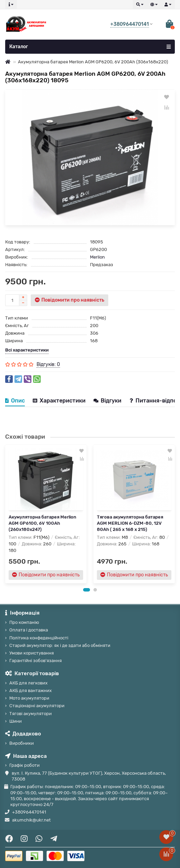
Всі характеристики (27, 350)
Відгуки (108, 401)
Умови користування (32, 653)
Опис (15, 401)
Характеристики (59, 401)
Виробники (22, 743)
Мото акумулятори (29, 698)
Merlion (97, 257)
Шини (16, 721)
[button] (87, 590)
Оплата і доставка (29, 630)
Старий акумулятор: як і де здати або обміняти (60, 645)
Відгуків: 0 (48, 364)
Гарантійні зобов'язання (36, 661)
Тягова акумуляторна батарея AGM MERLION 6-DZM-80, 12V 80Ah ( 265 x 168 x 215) (130, 523)
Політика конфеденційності (39, 638)
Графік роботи (24, 765)
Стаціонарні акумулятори (37, 706)
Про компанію (24, 622)
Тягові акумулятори (31, 714)
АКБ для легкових (28, 683)
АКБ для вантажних (31, 691)
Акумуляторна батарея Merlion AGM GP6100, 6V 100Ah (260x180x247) (42, 523)
